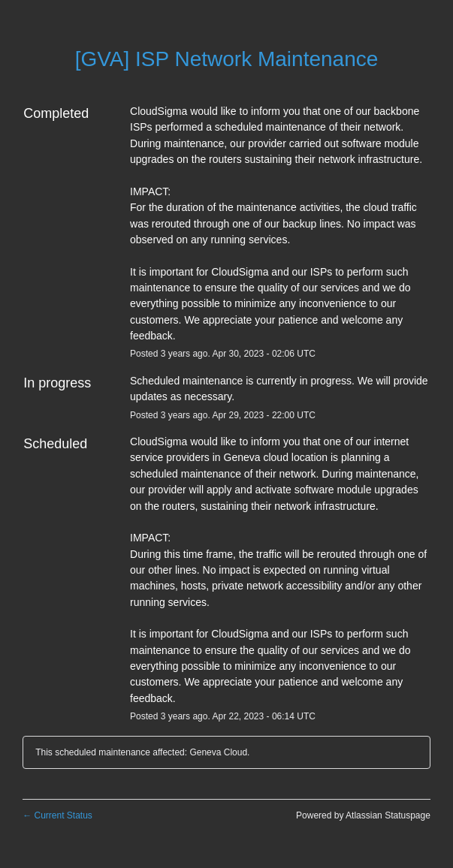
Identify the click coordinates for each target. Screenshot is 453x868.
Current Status (57, 815)
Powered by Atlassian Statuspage (363, 815)
